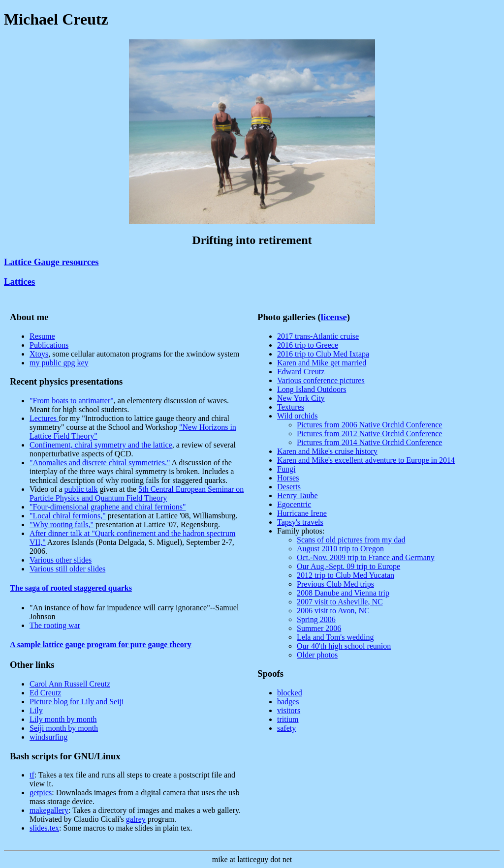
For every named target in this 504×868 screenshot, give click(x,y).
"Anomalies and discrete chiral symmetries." (100, 463)
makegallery (49, 810)
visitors (289, 710)
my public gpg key (59, 363)
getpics (41, 793)
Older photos (317, 655)
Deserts (289, 487)
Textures (291, 407)
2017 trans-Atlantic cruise (318, 336)
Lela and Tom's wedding (335, 637)
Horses (288, 478)
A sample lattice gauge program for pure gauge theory (101, 644)
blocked (290, 693)
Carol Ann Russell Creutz (70, 684)
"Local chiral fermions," (68, 516)
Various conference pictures (321, 380)
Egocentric (294, 504)
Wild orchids (297, 416)
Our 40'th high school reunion (344, 646)
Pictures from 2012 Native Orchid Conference (369, 434)
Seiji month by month (64, 728)
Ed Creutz (45, 693)
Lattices (19, 282)
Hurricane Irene (302, 513)
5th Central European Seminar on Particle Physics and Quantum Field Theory (137, 494)
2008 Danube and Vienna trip (343, 593)
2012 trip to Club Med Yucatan (346, 575)
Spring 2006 (316, 619)
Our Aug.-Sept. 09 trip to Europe (348, 566)
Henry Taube (298, 495)
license (334, 317)
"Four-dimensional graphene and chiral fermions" (108, 507)
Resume (42, 336)
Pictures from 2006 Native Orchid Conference (369, 425)
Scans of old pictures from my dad (351, 540)
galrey (136, 819)
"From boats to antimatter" (72, 401)
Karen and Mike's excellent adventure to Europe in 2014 (366, 460)
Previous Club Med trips (335, 584)
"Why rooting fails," (62, 524)
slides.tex (44, 828)
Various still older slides (67, 569)
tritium (288, 719)
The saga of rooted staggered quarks (71, 588)
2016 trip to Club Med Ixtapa (323, 354)
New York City (301, 398)
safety (286, 728)
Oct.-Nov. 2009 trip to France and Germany (366, 557)
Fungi (286, 469)
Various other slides (61, 560)
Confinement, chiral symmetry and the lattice (101, 445)
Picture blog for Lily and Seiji (77, 702)
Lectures (44, 418)
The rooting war (55, 625)
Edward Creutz (301, 372)
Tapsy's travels (300, 522)
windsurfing (48, 737)
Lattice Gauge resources (51, 262)
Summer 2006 (319, 628)
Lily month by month (63, 719)
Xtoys (39, 354)
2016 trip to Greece (308, 345)
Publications (49, 345)
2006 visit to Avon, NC (333, 611)
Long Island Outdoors (312, 389)
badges (288, 702)
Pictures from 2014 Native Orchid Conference (369, 442)
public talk (81, 489)
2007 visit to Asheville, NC (340, 602)
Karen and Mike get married (322, 363)
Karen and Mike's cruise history (327, 451)
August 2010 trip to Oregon (340, 549)
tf (32, 775)
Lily (36, 710)
